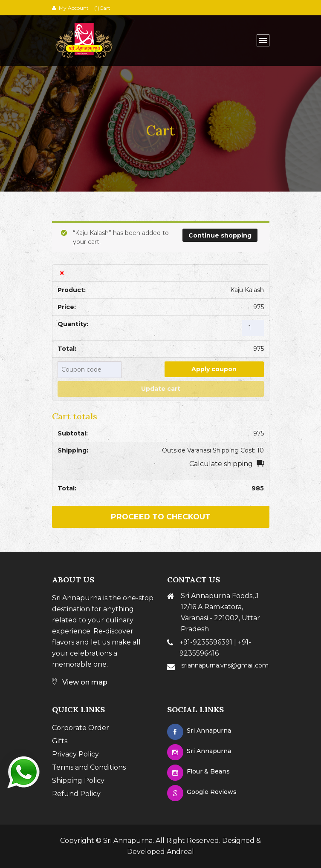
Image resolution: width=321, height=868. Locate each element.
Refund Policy (76, 794)
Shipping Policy (78, 781)
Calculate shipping (221, 464)
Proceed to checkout (161, 517)
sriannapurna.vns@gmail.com (225, 665)
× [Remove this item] (62, 273)
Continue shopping (220, 235)
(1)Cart (102, 8)
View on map (80, 682)
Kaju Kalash (247, 290)
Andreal (180, 852)
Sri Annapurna (128, 841)
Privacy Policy (75, 754)
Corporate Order (81, 728)
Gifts (60, 741)
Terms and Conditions (89, 767)
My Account (74, 8)
